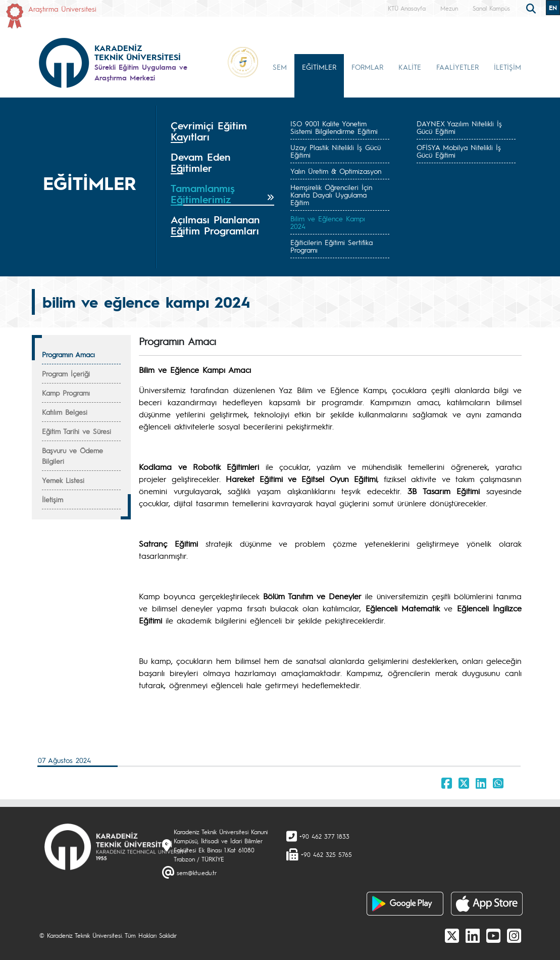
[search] (532, 8)
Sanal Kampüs (491, 8)
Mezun (449, 8)
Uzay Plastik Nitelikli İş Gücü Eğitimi (336, 151)
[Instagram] (514, 935)
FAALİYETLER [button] (457, 67)
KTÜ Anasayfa (407, 8)
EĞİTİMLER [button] (319, 67)
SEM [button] (280, 67)
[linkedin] (473, 935)
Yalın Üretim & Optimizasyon (336, 171)
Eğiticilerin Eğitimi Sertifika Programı (332, 246)
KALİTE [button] (410, 67)
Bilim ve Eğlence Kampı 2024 (328, 222)
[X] (452, 935)
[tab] (223, 131)
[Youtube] (493, 935)
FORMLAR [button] (367, 67)
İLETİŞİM (507, 67)
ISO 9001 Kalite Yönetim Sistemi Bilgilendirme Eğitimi (334, 127)
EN (553, 8)
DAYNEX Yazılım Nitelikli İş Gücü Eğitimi (459, 127)
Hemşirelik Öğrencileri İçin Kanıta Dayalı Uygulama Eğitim (331, 195)
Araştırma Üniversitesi (62, 9)
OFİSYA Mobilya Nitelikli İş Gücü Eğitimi (459, 151)
